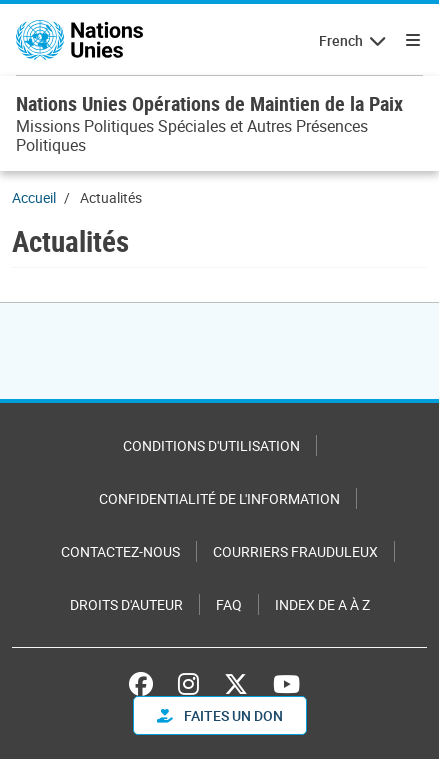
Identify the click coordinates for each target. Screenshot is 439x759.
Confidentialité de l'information (219, 498)
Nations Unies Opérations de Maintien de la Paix (209, 103)
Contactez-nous (120, 551)
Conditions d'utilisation (211, 445)
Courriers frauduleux (295, 551)
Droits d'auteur (126, 604)
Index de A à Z (322, 604)
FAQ (229, 604)
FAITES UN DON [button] (220, 715)
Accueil (34, 197)
